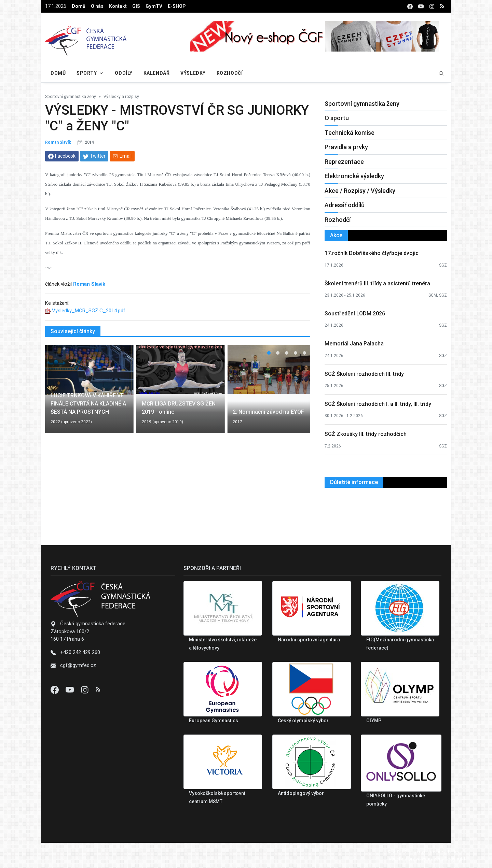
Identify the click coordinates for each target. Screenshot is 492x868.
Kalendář (156, 73)
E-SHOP (177, 6)
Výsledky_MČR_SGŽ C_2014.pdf (89, 311)
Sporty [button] (87, 73)
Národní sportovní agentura (309, 640)
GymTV (154, 6)
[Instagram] (85, 689)
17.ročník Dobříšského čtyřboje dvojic (372, 253)
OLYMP (374, 721)
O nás (97, 6)
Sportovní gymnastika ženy (71, 97)
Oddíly (124, 73)
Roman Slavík (58, 142)
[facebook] (410, 6)
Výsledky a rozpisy (121, 97)
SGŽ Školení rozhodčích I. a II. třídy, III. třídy (378, 404)
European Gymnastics (214, 721)
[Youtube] (70, 689)
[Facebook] (55, 689)
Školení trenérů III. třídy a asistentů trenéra (377, 283)
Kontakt (118, 6)
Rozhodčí (230, 73)
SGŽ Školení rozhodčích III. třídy (364, 374)
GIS (136, 6)
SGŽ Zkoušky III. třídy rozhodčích (366, 434)
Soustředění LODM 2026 (355, 314)
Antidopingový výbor (301, 793)
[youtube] (421, 6)
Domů (79, 6)
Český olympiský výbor (303, 721)
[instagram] (432, 6)
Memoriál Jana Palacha (354, 344)
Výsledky (193, 73)
